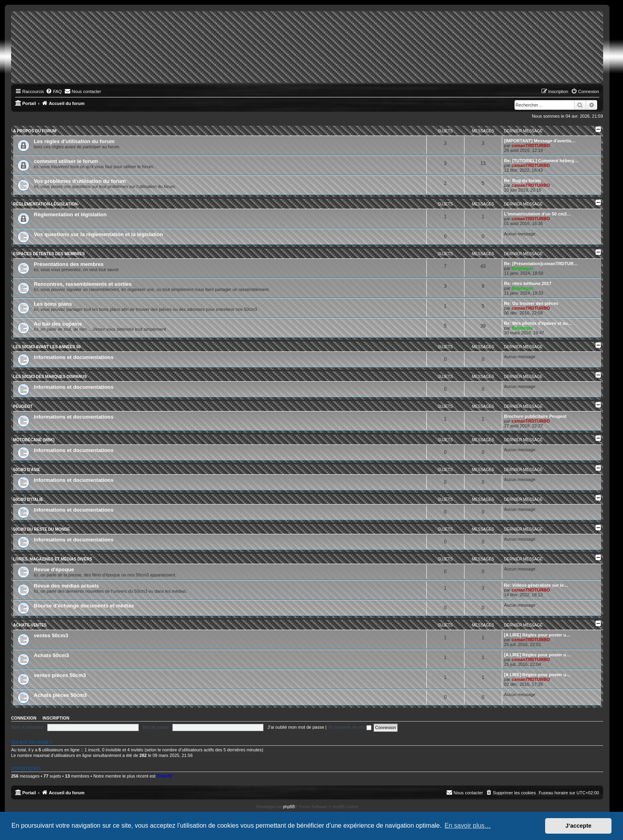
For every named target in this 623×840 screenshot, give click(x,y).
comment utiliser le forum (66, 161)
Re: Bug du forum (523, 180)
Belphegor (522, 268)
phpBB (289, 807)
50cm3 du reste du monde (42, 529)
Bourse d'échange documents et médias (84, 606)
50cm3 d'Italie (28, 500)
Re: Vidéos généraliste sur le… (536, 585)
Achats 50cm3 (51, 655)
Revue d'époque (54, 569)
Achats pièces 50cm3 (60, 695)
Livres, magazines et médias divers (53, 559)
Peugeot (23, 406)
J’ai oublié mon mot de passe (296, 727)
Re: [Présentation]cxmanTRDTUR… (541, 264)
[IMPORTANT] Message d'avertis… (540, 141)
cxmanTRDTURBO (531, 145)
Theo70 (164, 776)
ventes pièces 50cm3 (60, 675)
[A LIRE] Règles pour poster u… (537, 635)
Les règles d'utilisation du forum (74, 141)
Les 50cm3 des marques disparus (50, 377)
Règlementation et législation (70, 214)
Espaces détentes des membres (49, 254)
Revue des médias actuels (66, 586)
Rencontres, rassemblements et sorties (83, 284)
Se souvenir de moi (350, 727)
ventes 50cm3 (51, 635)
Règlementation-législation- (46, 204)
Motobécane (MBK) (34, 440)
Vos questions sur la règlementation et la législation (98, 234)
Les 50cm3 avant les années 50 (47, 347)
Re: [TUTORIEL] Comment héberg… (541, 161)
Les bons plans (53, 304)
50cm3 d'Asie (27, 470)
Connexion (24, 718)
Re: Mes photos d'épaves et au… (538, 323)
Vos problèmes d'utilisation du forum (80, 181)
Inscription (56, 718)
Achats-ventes (30, 625)
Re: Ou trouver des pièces (531, 303)
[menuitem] (54, 91)
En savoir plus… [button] (468, 825)
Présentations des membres (69, 264)
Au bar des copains (58, 324)
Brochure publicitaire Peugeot (535, 416)
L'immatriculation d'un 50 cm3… (538, 214)
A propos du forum (35, 131)
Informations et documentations (74, 357)
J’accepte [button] (578, 826)
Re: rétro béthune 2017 (528, 283)
